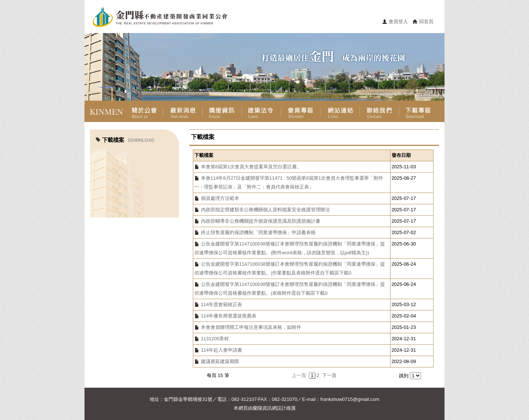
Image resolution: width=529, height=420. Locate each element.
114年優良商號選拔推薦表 (229, 316)
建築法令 (261, 111)
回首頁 (426, 21)
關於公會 (143, 111)
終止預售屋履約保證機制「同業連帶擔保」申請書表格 (258, 232)
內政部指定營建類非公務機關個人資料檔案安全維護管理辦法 (265, 210)
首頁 (104, 111)
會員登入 (398, 21)
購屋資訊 (222, 111)
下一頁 (329, 375)
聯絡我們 (379, 111)
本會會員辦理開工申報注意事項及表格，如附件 (251, 327)
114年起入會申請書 (222, 350)
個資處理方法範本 (220, 198)
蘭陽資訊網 (265, 408)
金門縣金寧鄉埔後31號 (188, 399)
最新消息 (183, 111)
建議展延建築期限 (220, 361)
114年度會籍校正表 (222, 304)
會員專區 (301, 111)
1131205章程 (215, 339)
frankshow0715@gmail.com (350, 399)
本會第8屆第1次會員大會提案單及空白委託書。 (251, 167)
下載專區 (419, 111)
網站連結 (340, 111)
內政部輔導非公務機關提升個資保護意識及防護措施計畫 (261, 221)
